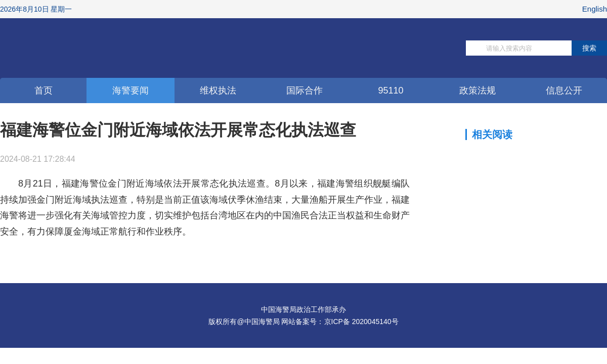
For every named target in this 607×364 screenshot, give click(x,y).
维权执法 (218, 90)
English (595, 9)
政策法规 (478, 90)
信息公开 (564, 90)
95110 (391, 90)
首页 (44, 90)
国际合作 (305, 90)
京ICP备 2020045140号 (361, 322)
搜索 (589, 48)
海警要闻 (131, 90)
